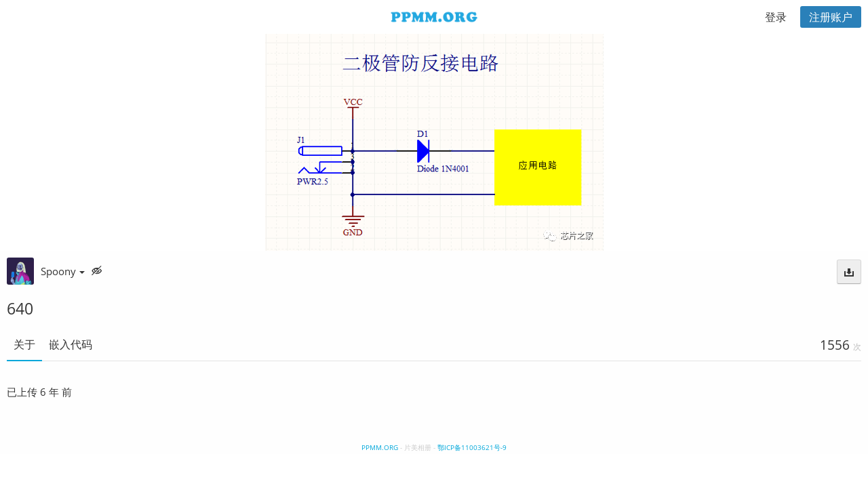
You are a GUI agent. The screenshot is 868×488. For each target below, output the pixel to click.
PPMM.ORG (380, 447)
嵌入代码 (71, 344)
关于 (24, 344)
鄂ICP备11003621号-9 (472, 447)
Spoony (63, 271)
